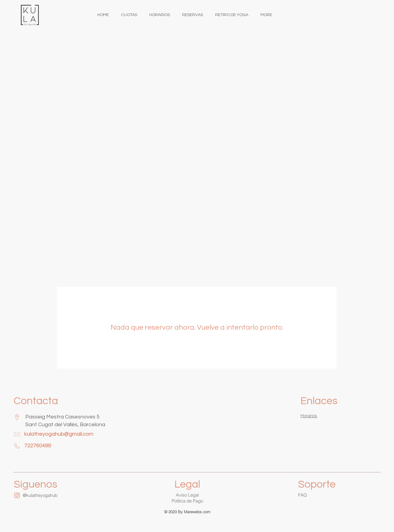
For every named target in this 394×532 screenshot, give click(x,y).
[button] (187, 501)
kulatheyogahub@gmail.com (59, 434)
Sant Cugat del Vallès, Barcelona (65, 425)
